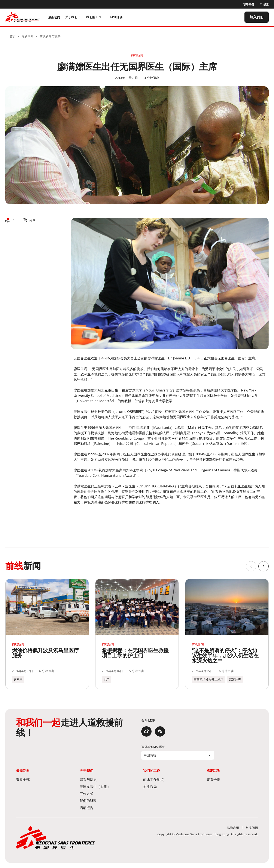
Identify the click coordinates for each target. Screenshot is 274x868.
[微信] (160, 731)
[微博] (146, 731)
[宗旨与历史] (105, 779)
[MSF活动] (116, 17)
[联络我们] (249, 4)
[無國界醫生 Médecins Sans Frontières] (22, 17)
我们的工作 (96, 17)
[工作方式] (105, 794)
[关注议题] (169, 786)
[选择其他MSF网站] (178, 755)
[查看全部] (42, 779)
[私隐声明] (233, 828)
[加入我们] (257, 17)
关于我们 (73, 17)
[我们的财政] (105, 801)
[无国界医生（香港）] (105, 786)
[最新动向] (54, 17)
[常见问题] (252, 828)
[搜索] (264, 4)
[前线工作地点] (169, 779)
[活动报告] (105, 808)
